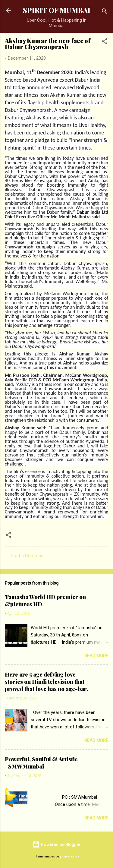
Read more (96, 656)
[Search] (105, 12)
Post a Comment (28, 556)
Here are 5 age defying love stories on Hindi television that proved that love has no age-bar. (46, 682)
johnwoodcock (70, 856)
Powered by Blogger (56, 844)
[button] (105, 42)
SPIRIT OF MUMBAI (57, 10)
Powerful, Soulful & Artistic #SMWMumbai (41, 763)
